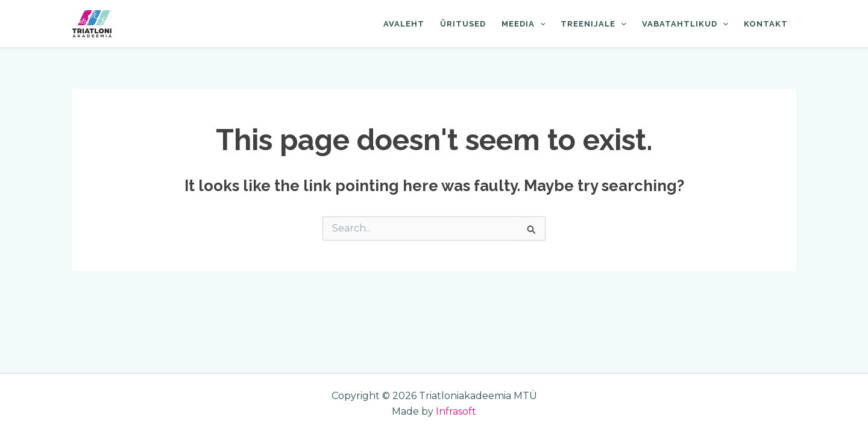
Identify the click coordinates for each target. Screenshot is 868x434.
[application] (540, 24)
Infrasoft (456, 411)
